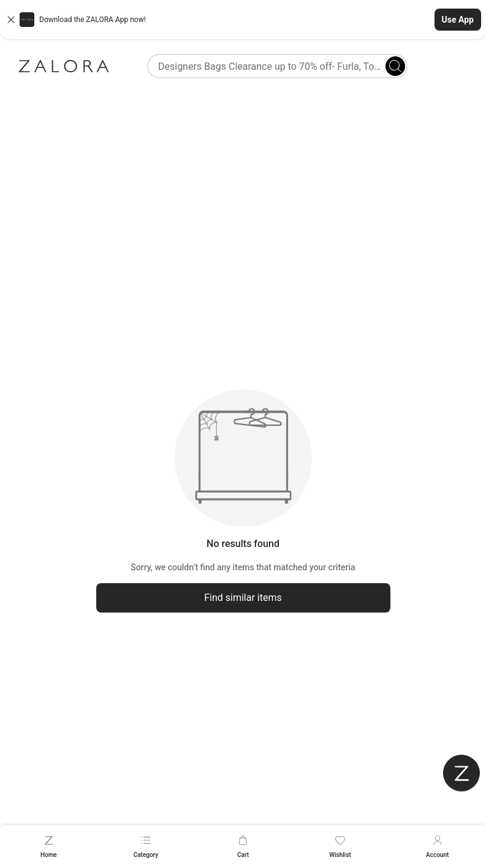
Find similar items (243, 598)
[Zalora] (64, 66)
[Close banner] (11, 20)
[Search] (395, 66)
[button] (243, 20)
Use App (458, 20)
